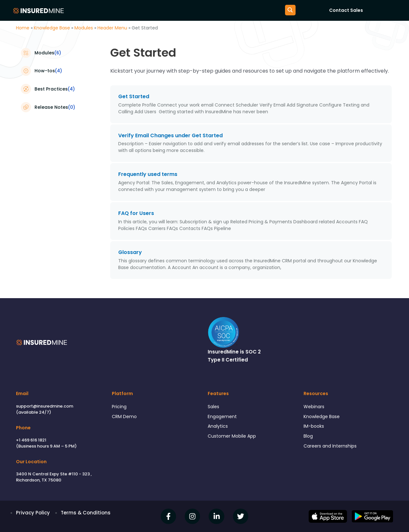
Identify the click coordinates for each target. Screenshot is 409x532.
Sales (214, 407)
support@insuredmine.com (45, 406)
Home (23, 28)
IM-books (314, 428)
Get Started (134, 96)
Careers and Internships (332, 449)
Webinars (315, 407)
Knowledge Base (52, 28)
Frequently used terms (148, 174)
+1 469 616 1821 (31, 440)
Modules (84, 28)
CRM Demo (125, 417)
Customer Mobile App (234, 438)
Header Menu (112, 28)
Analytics (218, 428)
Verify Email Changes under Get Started (171, 135)
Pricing (120, 407)
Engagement (223, 417)
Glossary (130, 252)
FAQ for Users (136, 213)
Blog (309, 438)
